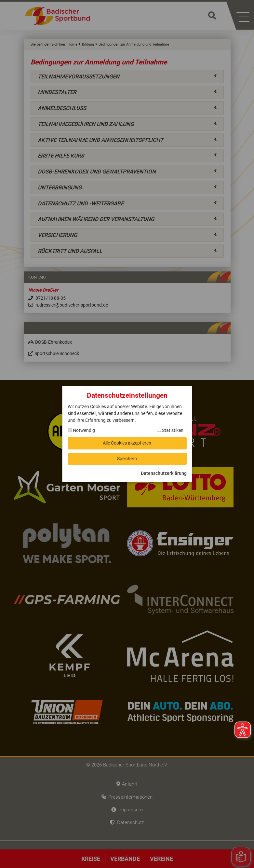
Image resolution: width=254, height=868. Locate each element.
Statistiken (170, 430)
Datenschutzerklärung (164, 473)
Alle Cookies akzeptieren (127, 443)
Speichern (127, 459)
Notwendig (81, 430)
